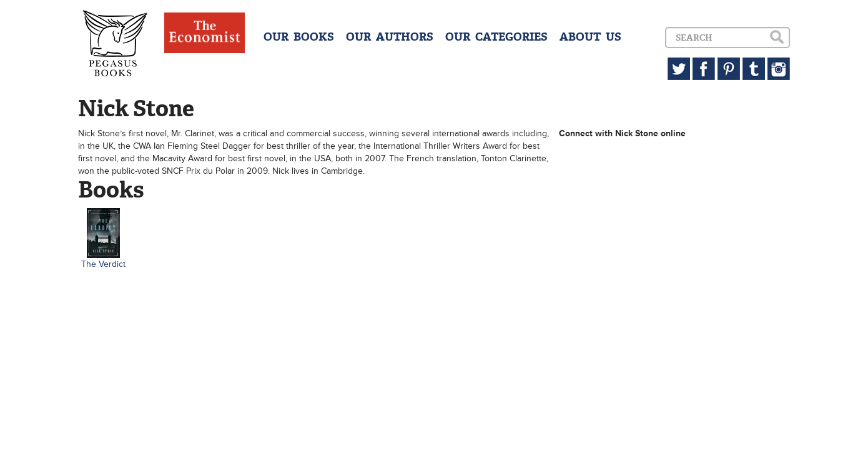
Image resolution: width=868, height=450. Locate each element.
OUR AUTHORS (390, 37)
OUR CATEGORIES (496, 37)
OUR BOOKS (299, 37)
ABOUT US (590, 37)
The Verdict (103, 264)
